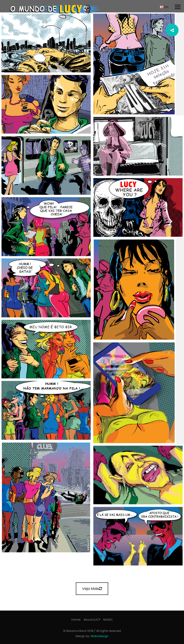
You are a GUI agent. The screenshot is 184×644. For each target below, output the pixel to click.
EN (164, 7)
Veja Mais (92, 589)
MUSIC (108, 620)
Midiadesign (100, 636)
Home (76, 620)
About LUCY (92, 620)
